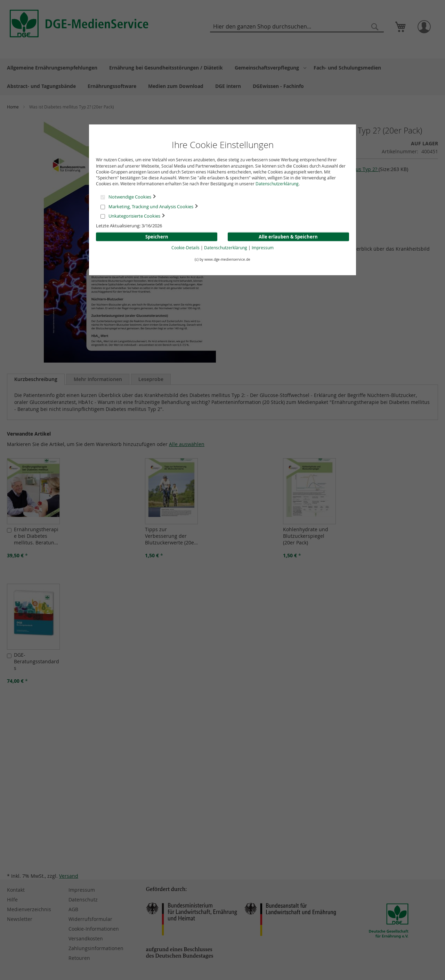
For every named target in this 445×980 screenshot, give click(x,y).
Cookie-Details (185, 248)
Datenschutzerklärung (277, 184)
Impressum (263, 248)
